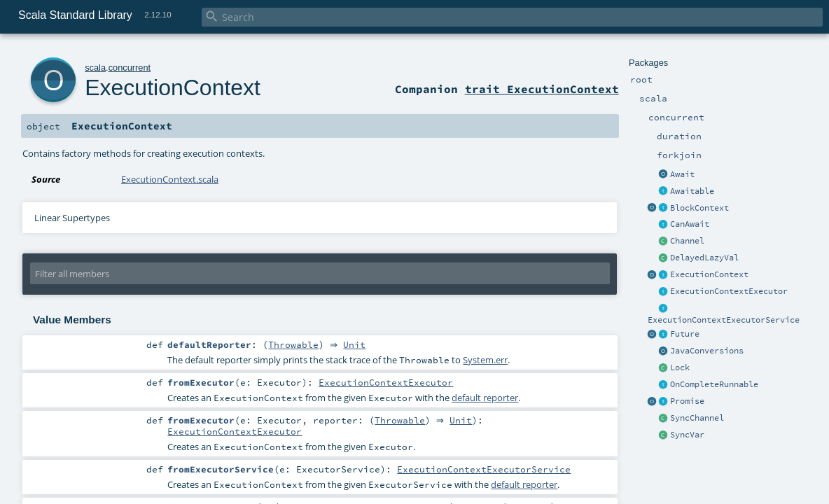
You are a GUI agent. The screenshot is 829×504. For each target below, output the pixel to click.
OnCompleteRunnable (714, 384)
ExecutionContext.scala (170, 179)
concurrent (130, 68)
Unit (358, 345)
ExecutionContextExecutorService (724, 320)
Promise (687, 401)
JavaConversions (707, 351)
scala (95, 68)
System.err (485, 361)
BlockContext (699, 208)
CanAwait (690, 224)
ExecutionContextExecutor (729, 291)
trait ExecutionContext (542, 89)
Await (682, 174)
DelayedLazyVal (704, 258)
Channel (687, 241)
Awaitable (692, 191)
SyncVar (687, 435)
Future (685, 334)
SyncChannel (697, 418)
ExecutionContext (709, 274)
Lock (680, 367)
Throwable (293, 345)
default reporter (485, 399)
